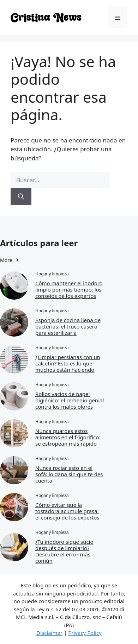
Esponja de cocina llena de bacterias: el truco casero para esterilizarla (68, 326)
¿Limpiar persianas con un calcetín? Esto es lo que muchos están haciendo (68, 363)
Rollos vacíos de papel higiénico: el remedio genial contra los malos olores (70, 400)
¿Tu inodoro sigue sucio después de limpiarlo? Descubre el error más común (64, 551)
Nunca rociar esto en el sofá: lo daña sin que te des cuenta (69, 474)
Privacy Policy (85, 633)
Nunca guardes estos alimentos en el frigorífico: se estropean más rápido (68, 437)
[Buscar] (21, 197)
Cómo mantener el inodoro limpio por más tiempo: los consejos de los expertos (69, 289)
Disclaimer (49, 633)
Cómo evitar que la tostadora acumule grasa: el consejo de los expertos (67, 511)
